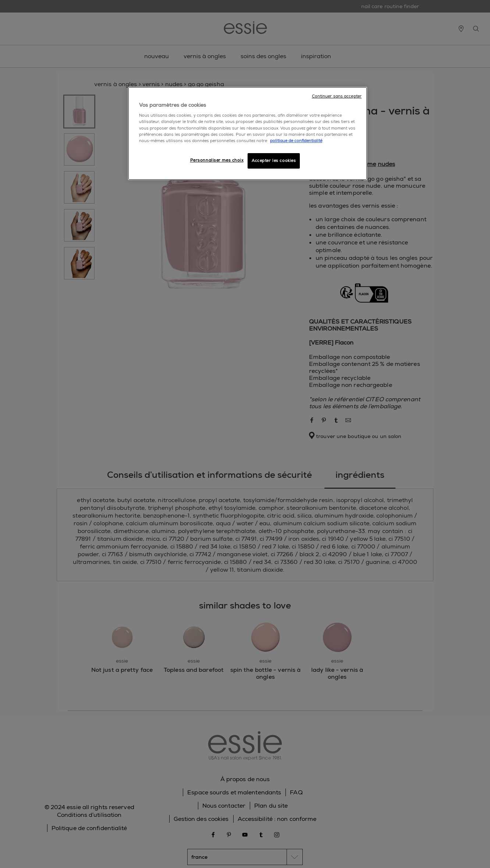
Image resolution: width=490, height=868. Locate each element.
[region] (248, 133)
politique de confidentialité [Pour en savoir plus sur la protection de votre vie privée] (296, 141)
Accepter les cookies (274, 161)
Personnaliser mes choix (217, 160)
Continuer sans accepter (337, 96)
